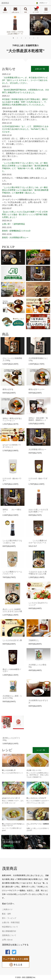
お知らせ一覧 (40, 69)
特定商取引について (10, 927)
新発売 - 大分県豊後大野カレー (15, 238)
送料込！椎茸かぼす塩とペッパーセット (12, 420)
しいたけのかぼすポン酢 (12, 640)
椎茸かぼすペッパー (37, 389)
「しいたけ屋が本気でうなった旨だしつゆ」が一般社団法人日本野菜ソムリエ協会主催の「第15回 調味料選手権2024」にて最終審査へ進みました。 (25, 190)
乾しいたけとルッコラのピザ (36, 798)
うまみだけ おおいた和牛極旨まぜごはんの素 (38, 573)
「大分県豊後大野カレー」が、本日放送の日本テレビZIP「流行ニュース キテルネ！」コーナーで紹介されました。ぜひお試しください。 (25, 80)
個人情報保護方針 (9, 931)
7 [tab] (38, 38)
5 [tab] (30, 38)
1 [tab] (13, 38)
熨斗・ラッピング (9, 918)
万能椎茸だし (34, 640)
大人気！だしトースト (34, 770)
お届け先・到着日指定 (11, 923)
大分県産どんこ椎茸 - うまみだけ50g (12, 697)
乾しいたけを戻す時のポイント (13, 773)
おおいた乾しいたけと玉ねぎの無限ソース (38, 511)
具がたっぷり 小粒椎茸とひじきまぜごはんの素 (12, 610)
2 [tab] (17, 38)
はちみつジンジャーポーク (11, 798)
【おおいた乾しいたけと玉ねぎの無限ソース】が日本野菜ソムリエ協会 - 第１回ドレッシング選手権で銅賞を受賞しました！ (25, 214)
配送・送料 (6, 914)
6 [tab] (34, 38)
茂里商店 (5, 3)
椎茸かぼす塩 (8, 389)
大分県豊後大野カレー (37, 449)
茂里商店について (9, 935)
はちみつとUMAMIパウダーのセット (12, 446)
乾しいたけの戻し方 (9, 770)
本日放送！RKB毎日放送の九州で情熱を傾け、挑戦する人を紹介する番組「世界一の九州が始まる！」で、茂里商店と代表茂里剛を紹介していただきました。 (25, 102)
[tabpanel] (26, 25)
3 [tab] (21, 38)
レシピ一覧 (41, 750)
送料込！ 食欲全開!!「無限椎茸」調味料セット (38, 419)
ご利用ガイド (43, 3)
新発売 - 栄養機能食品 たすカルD (16, 231)
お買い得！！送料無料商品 (13, 224)
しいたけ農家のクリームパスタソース (12, 573)
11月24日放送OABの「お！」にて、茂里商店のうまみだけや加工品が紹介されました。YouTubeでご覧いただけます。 (25, 129)
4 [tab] (26, 38)
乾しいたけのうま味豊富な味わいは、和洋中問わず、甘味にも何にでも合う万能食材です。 (38, 775)
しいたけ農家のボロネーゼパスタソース (38, 542)
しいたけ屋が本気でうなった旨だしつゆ (12, 542)
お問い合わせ (7, 940)
